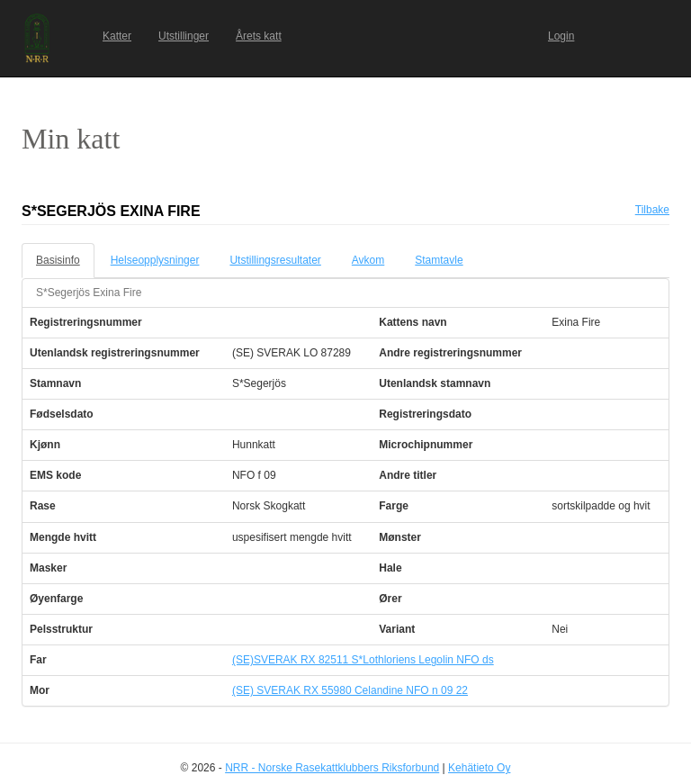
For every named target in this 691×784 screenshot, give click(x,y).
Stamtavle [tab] (439, 260)
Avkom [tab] (368, 260)
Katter (117, 36)
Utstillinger (184, 36)
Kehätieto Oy (479, 768)
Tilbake (652, 210)
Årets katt (259, 36)
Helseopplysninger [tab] (155, 260)
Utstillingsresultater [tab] (275, 260)
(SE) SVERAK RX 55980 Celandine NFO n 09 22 (350, 690)
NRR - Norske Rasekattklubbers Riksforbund (332, 768)
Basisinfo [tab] (58, 260)
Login (561, 36)
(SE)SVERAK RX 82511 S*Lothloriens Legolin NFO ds (363, 660)
